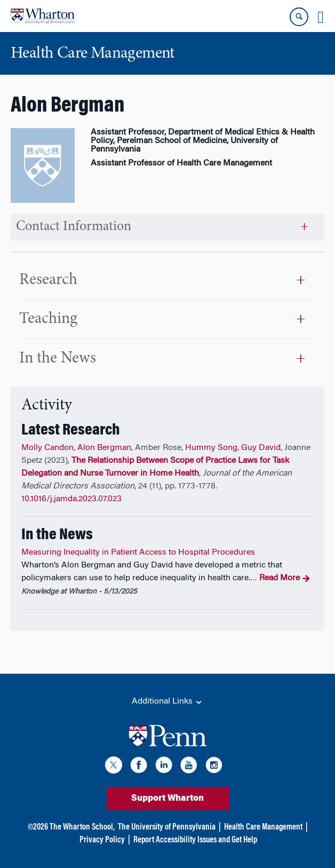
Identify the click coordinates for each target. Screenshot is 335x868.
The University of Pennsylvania (167, 827)
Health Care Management (263, 827)
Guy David (261, 448)
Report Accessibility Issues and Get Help (195, 840)
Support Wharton (168, 799)
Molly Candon (47, 448)
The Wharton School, (82, 827)
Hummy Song (211, 448)
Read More (285, 579)
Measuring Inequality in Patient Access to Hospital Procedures (138, 553)
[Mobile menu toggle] (321, 17)
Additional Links (168, 702)
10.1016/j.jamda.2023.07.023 (71, 499)
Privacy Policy (102, 840)
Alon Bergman (104, 448)
